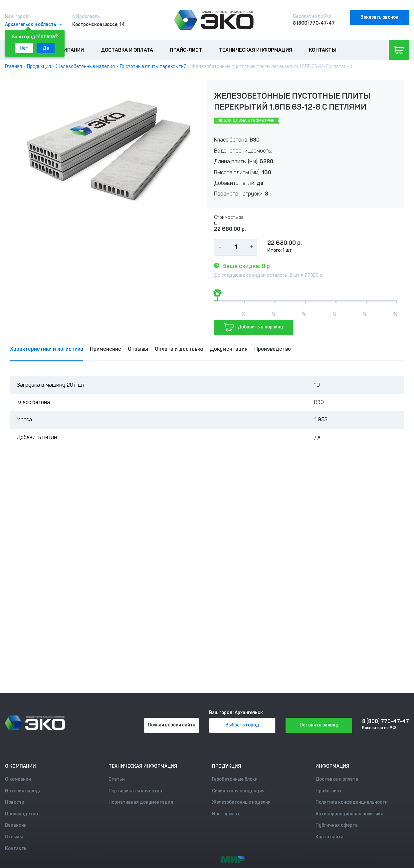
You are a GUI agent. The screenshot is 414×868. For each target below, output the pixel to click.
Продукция (39, 66)
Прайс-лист (186, 50)
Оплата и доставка (179, 349)
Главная (13, 66)
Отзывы (138, 349)
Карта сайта (329, 837)
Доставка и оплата (127, 50)
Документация (229, 349)
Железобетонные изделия (85, 66)
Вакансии (16, 825)
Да (46, 48)
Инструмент (226, 814)
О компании (68, 50)
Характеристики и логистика (47, 349)
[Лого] (214, 20)
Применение (105, 349)
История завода (23, 791)
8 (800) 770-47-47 (314, 23)
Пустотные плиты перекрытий (153, 66)
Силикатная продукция (238, 791)
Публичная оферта (337, 825)
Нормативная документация (141, 802)
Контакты (323, 50)
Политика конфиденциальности (352, 802)
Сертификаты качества (135, 791)
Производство (273, 349)
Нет (24, 48)
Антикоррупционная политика (349, 814)
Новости (15, 802)
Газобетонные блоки (235, 779)
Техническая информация (256, 50)
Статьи (117, 779)
